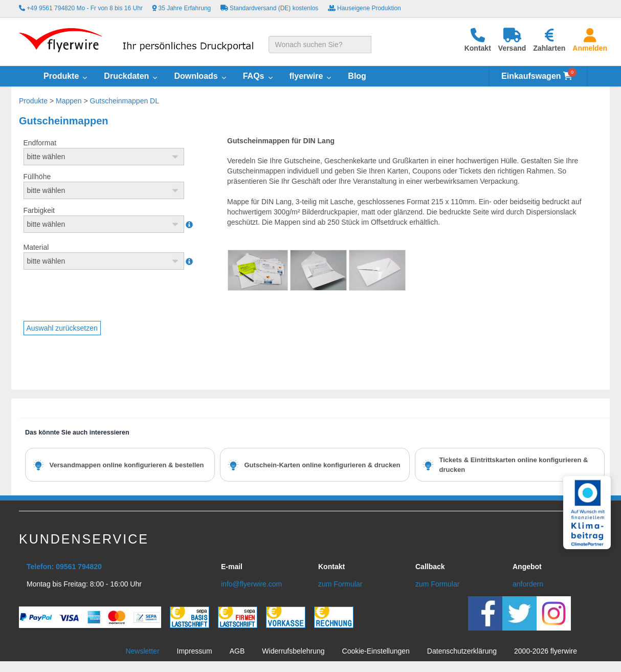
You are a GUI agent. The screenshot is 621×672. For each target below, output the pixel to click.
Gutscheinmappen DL (125, 101)
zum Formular (340, 584)
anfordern (528, 584)
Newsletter (142, 651)
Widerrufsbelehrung (293, 651)
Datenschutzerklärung (462, 651)
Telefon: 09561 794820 (64, 567)
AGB (237, 651)
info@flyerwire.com (251, 584)
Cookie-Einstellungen (376, 651)
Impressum (195, 651)
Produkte (33, 101)
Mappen (69, 101)
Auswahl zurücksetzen (62, 328)
